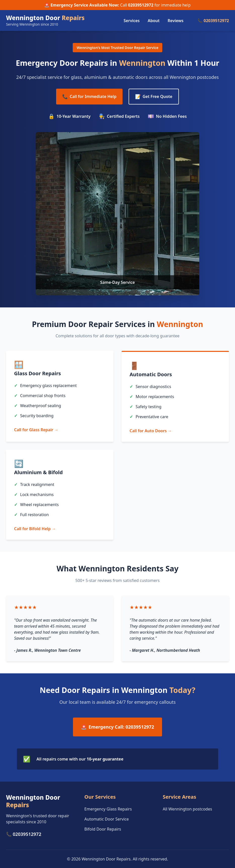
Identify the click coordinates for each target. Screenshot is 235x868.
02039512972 (141, 5)
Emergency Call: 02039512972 (117, 727)
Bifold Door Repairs (103, 829)
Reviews (175, 21)
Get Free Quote (154, 97)
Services (132, 21)
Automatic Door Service (106, 819)
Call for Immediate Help (89, 97)
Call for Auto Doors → (151, 431)
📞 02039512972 (213, 21)
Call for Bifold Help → (35, 529)
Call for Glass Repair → (36, 430)
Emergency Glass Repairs (108, 809)
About (154, 21)
